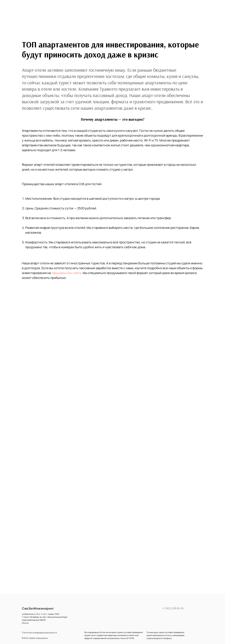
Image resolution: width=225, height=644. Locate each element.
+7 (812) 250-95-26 (172, 608)
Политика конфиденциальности (39, 632)
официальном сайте (66, 273)
